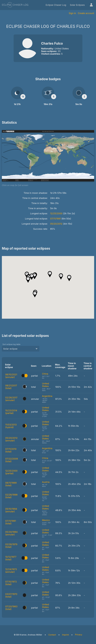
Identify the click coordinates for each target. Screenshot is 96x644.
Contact (52, 635)
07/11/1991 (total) (11, 522)
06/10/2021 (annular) (11, 376)
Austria (46, 482)
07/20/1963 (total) (11, 608)
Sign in (72, 13)
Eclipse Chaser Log (56, 5)
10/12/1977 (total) (11, 558)
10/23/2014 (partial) (11, 412)
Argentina (47, 396)
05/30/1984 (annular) (11, 533)
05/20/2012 (56, 224)
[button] (61, 276)
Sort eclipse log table (11, 344)
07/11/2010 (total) (11, 450)
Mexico (46, 520)
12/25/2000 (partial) (11, 472)
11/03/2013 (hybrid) (11, 426)
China (45, 374)
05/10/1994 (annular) (11, 510)
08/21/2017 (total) (11, 387)
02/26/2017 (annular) (11, 399)
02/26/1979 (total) (11, 546)
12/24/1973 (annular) (11, 571)
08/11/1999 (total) (11, 484)
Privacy (79, 635)
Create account (86, 13)
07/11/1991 (55, 219)
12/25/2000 (56, 213)
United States (45, 385)
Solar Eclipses (77, 5)
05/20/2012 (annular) (11, 439)
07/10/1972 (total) (11, 583)
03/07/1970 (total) (11, 595)
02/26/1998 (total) (11, 496)
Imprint (65, 635)
